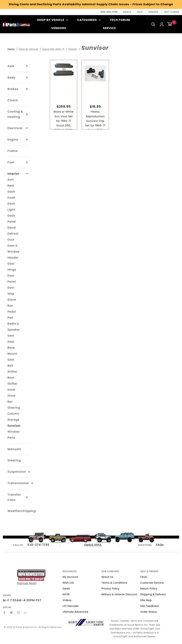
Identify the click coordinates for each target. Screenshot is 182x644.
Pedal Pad (12, 315)
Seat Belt (11, 363)
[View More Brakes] (27, 89)
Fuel (11, 162)
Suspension (17, 472)
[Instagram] (18, 613)
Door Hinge (12, 267)
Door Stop (11, 291)
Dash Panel (12, 219)
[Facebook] (4, 613)
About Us (107, 577)
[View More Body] (27, 78)
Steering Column (14, 411)
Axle (11, 66)
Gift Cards (172, 12)
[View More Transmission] (32, 483)
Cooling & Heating (15, 114)
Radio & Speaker (14, 327)
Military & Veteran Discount (119, 594)
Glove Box (12, 303)
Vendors (59, 28)
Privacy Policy (110, 589)
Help (140, 12)
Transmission (18, 483)
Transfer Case (14, 497)
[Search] (153, 24)
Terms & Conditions (114, 583)
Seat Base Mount (12, 348)
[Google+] (25, 613)
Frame (13, 151)
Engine (13, 140)
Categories (89, 20)
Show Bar (11, 399)
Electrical (15, 128)
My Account (70, 577)
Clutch (13, 100)
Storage (13, 420)
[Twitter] (11, 613)
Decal (12, 228)
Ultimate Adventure (75, 612)
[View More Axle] (27, 66)
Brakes (13, 89)
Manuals (14, 449)
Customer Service (152, 583)
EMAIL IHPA (93, 545)
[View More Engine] (27, 140)
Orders (154, 12)
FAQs (160, 545)
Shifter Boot (12, 375)
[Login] (162, 24)
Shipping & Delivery (153, 594)
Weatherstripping (22, 511)
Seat (11, 336)
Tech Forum (120, 20)
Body (11, 78)
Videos (67, 600)
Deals (127, 12)
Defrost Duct (13, 237)
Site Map (146, 600)
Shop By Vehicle (53, 20)
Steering (14, 460)
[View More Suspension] (29, 472)
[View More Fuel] (27, 162)
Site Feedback (150, 606)
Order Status (149, 612)
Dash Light (11, 207)
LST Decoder (71, 606)
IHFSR (66, 594)
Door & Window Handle (14, 252)
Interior (13, 174)
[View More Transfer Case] (27, 497)
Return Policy (149, 589)
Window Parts (14, 435)
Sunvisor (14, 426)
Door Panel (12, 279)
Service (109, 28)
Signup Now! (31, 577)
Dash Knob (11, 195)
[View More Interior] (27, 174)
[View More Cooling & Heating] (27, 114)
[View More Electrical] (27, 128)
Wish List (68, 583)
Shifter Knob (12, 387)
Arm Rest (11, 183)
